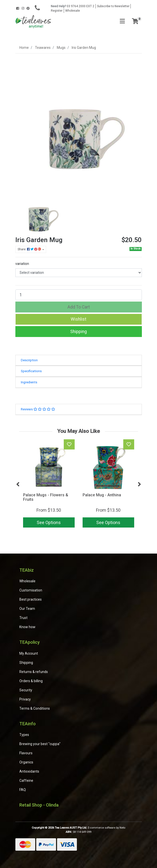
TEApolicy (30, 642)
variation (22, 264)
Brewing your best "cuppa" (40, 744)
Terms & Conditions (35, 708)
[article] (49, 484)
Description (29, 360)
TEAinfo (28, 724)
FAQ (23, 790)
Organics (26, 762)
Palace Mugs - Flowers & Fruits (46, 497)
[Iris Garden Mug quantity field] (79, 295)
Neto (122, 828)
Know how (27, 627)
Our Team (27, 609)
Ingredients (29, 382)
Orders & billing (31, 681)
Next (139, 484)
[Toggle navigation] (122, 21)
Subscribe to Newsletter (113, 6)
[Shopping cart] (135, 21)
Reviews (38, 409)
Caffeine (26, 781)
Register (57, 11)
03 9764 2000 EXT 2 (73, 6)
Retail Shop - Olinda (39, 805)
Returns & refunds (34, 672)
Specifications (31, 371)
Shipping (78, 332)
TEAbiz (27, 570)
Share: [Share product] (30, 249)
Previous (18, 484)
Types (24, 735)
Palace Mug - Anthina (102, 495)
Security (26, 690)
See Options (49, 522)
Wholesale (73, 11)
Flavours (26, 753)
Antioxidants (29, 771)
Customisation (31, 590)
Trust (23, 618)
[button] (79, 319)
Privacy (25, 699)
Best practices (31, 599)
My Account (29, 653)
